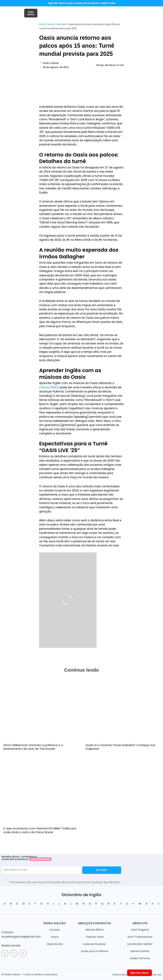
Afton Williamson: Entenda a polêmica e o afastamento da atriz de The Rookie (33, 748)
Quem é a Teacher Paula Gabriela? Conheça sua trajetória (120, 748)
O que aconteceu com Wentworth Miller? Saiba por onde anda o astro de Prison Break (40, 831)
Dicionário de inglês (82, 893)
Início (42, 25)
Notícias (61, 25)
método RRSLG (49, 388)
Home (51, 25)
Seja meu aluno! (140, 973)
